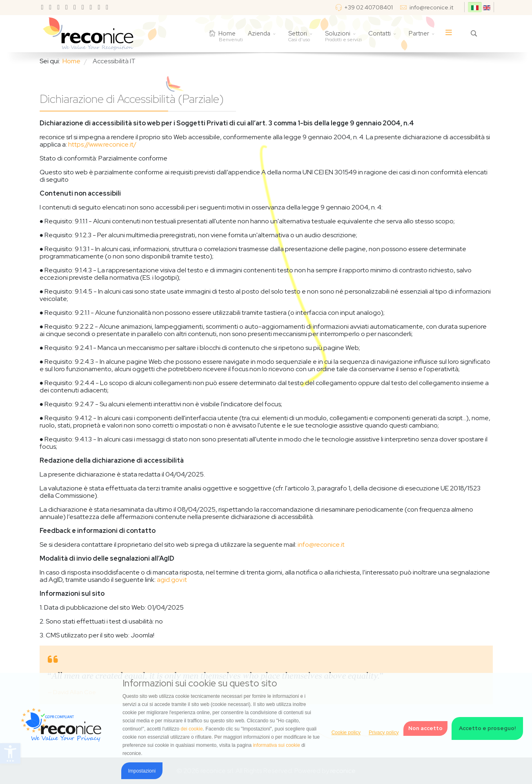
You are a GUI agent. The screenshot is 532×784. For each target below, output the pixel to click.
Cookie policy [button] (346, 733)
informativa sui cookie (276, 745)
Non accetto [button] (425, 728)
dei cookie (192, 729)
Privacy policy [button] (384, 733)
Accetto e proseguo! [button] (487, 728)
